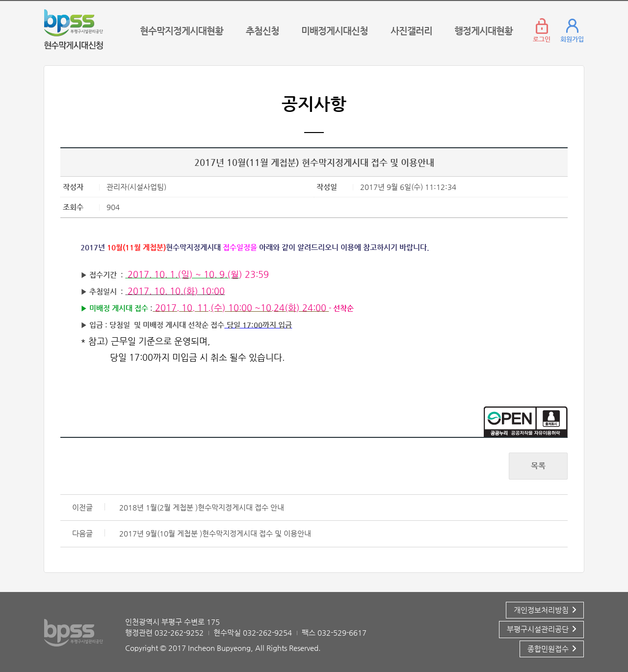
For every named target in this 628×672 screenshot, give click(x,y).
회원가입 (572, 39)
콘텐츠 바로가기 (69, 1)
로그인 (542, 39)
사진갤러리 (411, 31)
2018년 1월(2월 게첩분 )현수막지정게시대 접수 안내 (202, 507)
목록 (538, 466)
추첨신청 (262, 31)
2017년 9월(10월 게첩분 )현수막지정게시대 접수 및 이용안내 (215, 533)
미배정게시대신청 (335, 31)
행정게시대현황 (484, 31)
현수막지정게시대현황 (182, 31)
